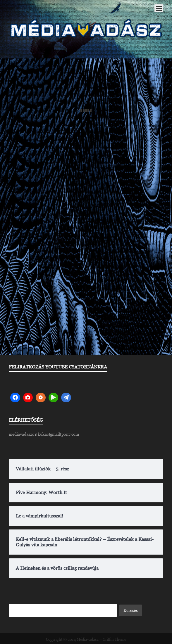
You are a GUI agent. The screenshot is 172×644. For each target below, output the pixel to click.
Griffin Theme (114, 639)
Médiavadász (88, 639)
